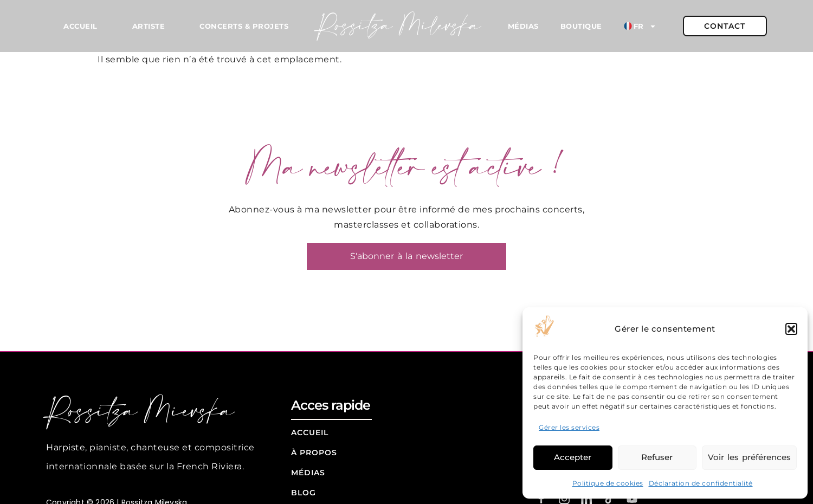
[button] (791, 329)
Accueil (80, 26)
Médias (523, 26)
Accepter (573, 457)
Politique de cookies (608, 483)
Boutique (581, 26)
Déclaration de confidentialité (701, 483)
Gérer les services (569, 427)
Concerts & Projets (244, 26)
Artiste (149, 26)
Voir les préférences (749, 457)
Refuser (657, 457)
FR (640, 26)
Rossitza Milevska (399, 26)
